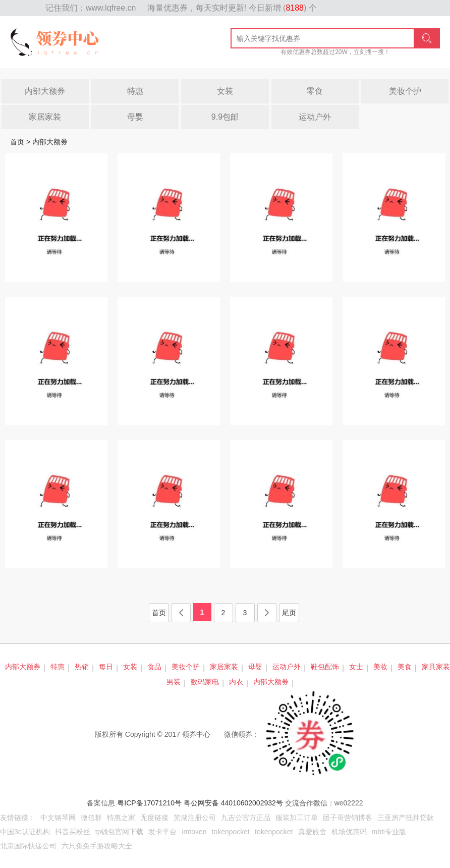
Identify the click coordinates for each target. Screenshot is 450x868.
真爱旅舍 (312, 832)
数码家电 (205, 682)
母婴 (135, 117)
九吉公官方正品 (246, 818)
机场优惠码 (349, 832)
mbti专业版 (389, 832)
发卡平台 (162, 832)
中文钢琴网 (58, 818)
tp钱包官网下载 (120, 832)
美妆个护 (405, 91)
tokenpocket (231, 832)
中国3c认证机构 (25, 832)
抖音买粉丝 (73, 832)
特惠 (135, 91)
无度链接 (154, 818)
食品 (154, 667)
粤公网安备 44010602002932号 (233, 803)
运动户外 (315, 117)
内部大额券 (45, 91)
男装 (174, 682)
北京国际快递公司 (28, 846)
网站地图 (30, 8)
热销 (82, 667)
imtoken (194, 832)
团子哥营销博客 (348, 818)
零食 (315, 91)
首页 (17, 142)
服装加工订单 (297, 818)
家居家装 (45, 117)
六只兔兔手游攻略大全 (97, 846)
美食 (405, 667)
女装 (225, 91)
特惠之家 (121, 818)
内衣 (236, 682)
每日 (106, 667)
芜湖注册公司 (195, 818)
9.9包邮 (225, 117)
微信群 (91, 818)
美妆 (380, 667)
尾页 (289, 613)
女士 (356, 667)
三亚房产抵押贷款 (406, 818)
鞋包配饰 (325, 667)
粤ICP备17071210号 (149, 803)
